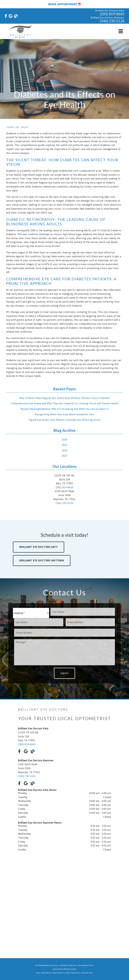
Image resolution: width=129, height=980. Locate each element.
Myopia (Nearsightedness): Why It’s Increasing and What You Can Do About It (64, 409)
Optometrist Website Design (64, 969)
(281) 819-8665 (112, 14)
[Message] (64, 652)
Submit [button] (65, 673)
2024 (65, 450)
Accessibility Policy (86, 965)
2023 (65, 456)
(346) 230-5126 (112, 21)
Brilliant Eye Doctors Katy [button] (38, 547)
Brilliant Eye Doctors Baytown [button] (42, 560)
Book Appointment (64, 4)
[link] (6, 16)
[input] (83, 612)
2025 (65, 445)
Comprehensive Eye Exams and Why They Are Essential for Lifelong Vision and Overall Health (65, 403)
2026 (65, 440)
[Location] (31, 613)
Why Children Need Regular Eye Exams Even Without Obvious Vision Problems (65, 398)
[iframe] (64, 878)
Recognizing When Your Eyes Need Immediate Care (64, 414)
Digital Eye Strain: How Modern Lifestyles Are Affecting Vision (65, 420)
